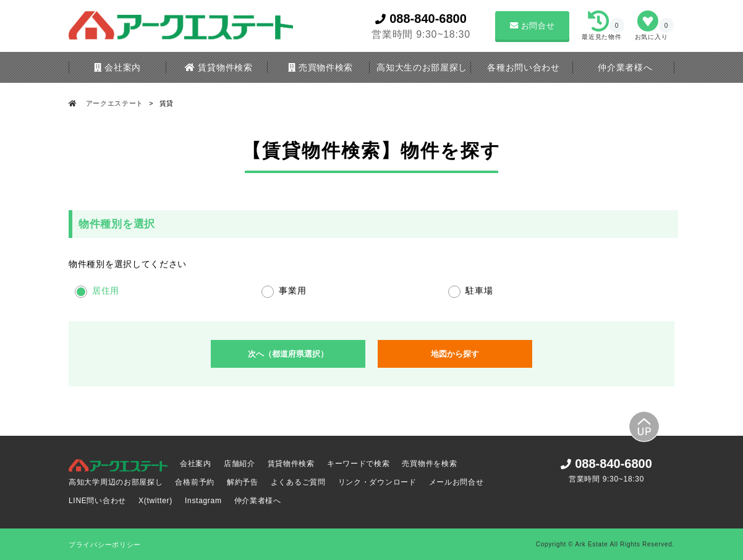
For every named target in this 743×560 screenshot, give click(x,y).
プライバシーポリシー (105, 545)
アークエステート (115, 103)
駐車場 (479, 291)
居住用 (106, 291)
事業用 (292, 291)
